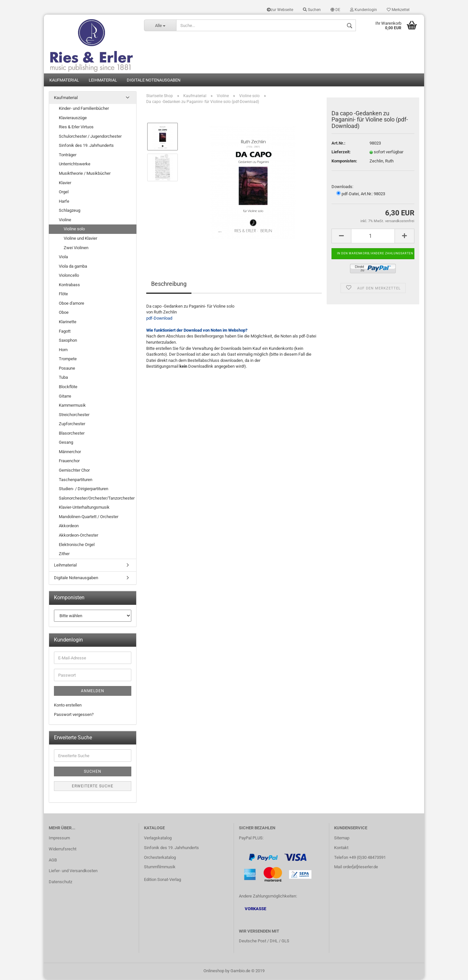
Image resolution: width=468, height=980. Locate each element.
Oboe (64, 313)
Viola (63, 257)
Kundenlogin (364, 10)
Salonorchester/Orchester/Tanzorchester (97, 498)
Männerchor (70, 452)
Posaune (67, 369)
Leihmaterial (103, 80)
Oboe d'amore (71, 304)
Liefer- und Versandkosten (73, 871)
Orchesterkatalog (160, 858)
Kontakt (341, 848)
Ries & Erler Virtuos (76, 127)
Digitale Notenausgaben (154, 80)
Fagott (65, 331)
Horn (63, 350)
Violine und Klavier (80, 239)
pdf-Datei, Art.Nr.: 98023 (361, 194)
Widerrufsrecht (63, 849)
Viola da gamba (73, 267)
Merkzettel (398, 10)
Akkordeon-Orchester (78, 536)
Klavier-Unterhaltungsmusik (84, 508)
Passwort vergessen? (74, 715)
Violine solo (74, 229)
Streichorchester (74, 415)
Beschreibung (169, 284)
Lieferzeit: (341, 153)
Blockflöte (68, 387)
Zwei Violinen (76, 248)
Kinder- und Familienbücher (84, 109)
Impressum (59, 838)
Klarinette (68, 322)
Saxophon (68, 341)
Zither (64, 554)
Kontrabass (69, 285)
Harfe (64, 202)
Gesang (66, 443)
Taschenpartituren (76, 480)
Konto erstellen (68, 706)
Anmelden (93, 692)
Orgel (64, 192)
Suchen (312, 10)
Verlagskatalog (158, 838)
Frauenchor (69, 461)
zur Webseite (280, 10)
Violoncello (69, 276)
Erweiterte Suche (93, 787)
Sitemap (342, 838)
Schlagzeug (70, 211)
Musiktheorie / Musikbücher (85, 174)
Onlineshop (214, 971)
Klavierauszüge (73, 118)
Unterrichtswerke (75, 165)
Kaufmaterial (64, 80)
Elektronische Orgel (77, 545)
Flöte (63, 294)
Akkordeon (69, 526)
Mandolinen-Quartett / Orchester (89, 517)
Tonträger (68, 155)
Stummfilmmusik (160, 867)
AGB (53, 860)
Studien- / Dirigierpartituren (84, 489)
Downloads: (342, 187)
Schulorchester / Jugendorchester (90, 137)
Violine (65, 220)
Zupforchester (72, 424)
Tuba (63, 378)
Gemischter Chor (74, 471)
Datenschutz (60, 882)
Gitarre (65, 396)
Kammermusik (72, 406)
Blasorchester (72, 433)
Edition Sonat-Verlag (162, 880)
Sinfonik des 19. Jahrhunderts (86, 146)
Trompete (68, 359)
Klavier (65, 183)
